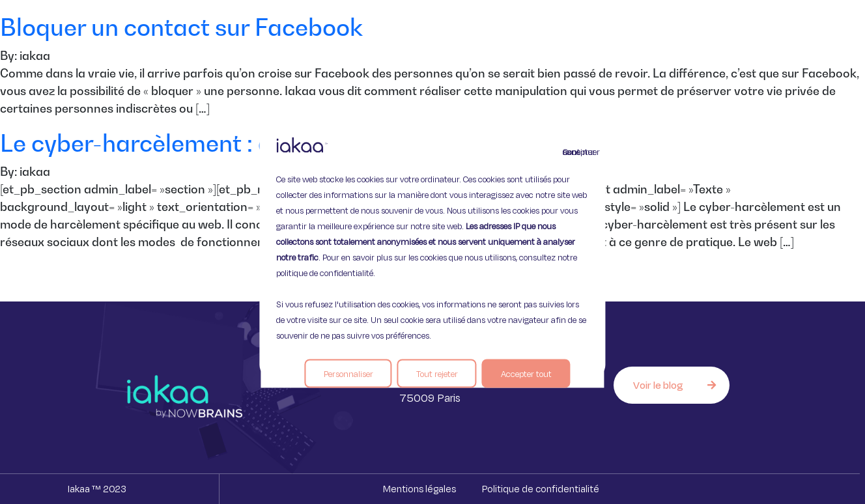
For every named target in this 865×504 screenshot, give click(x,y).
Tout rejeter (437, 374)
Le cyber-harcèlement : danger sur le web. (232, 143)
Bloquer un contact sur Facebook (181, 27)
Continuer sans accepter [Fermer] (571, 152)
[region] (432, 252)
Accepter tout (526, 374)
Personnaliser (348, 374)
